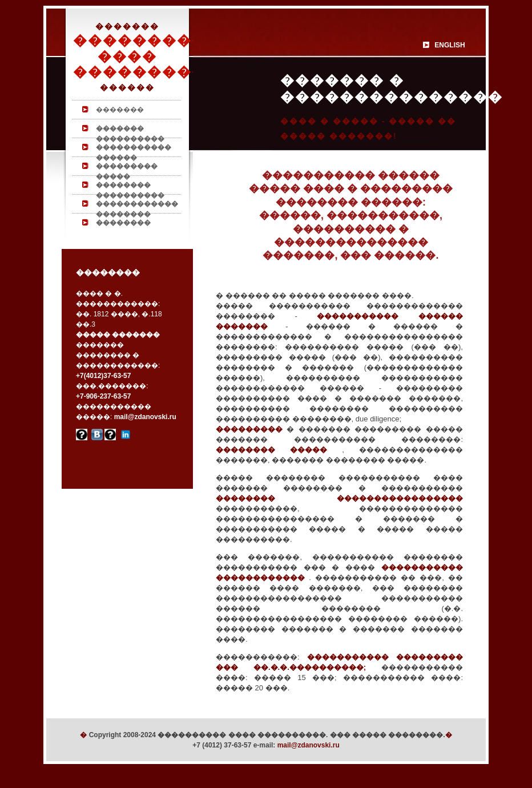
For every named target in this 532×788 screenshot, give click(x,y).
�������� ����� (279, 450)
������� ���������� (130, 131)
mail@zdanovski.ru (309, 745)
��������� (249, 429)
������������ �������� (137, 206)
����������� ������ (134, 150)
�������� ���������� (130, 188)
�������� (123, 223)
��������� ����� (127, 169)
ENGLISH (450, 45)
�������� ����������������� (339, 498)
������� (120, 110)
